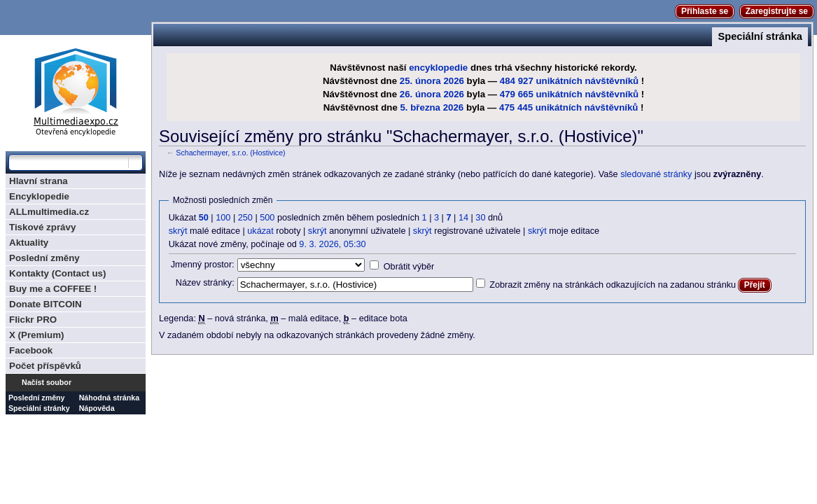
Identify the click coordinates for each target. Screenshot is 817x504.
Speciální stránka (760, 36)
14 (463, 218)
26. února (420, 94)
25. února (420, 81)
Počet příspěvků (45, 366)
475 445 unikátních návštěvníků (568, 107)
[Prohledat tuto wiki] (69, 162)
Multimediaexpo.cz (76, 90)
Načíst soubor (47, 382)
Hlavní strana (39, 181)
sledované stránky (656, 174)
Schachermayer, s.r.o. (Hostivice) (230, 153)
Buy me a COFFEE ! (53, 289)
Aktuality (29, 243)
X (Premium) (37, 335)
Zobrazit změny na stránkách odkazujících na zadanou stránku (613, 285)
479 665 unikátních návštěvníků (569, 94)
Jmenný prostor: (203, 265)
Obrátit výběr (409, 267)
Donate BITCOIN (46, 304)
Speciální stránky (39, 408)
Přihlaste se (705, 11)
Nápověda (97, 408)
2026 (454, 81)
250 (245, 218)
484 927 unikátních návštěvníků (569, 81)
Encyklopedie (39, 196)
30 (480, 218)
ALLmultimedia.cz (49, 212)
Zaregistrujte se (777, 11)
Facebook (31, 350)
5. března (420, 107)
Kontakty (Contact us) (57, 273)
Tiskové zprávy (42, 227)
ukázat (260, 231)
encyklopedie (438, 68)
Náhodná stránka (109, 398)
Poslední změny (44, 258)
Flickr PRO (33, 320)
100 (223, 218)
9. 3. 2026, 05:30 (332, 244)
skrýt (178, 231)
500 (267, 218)
